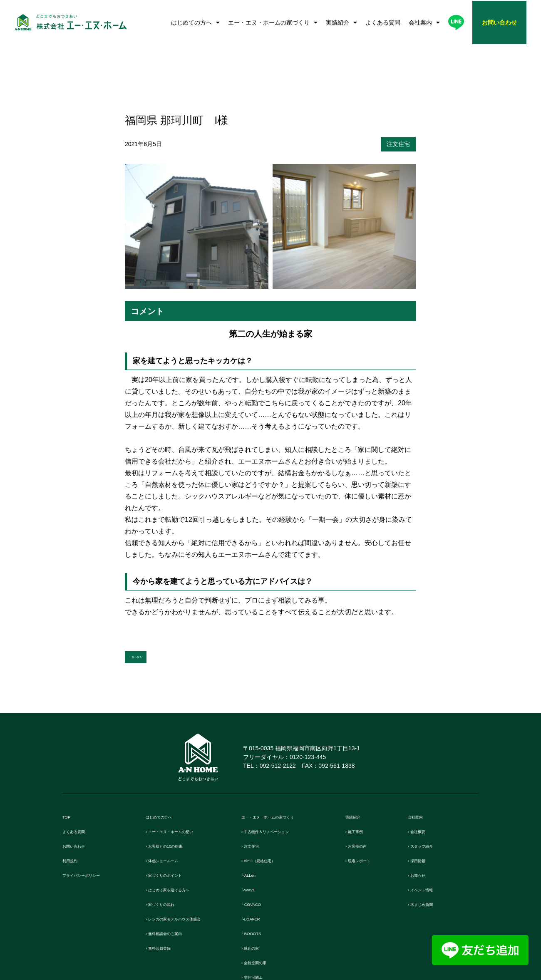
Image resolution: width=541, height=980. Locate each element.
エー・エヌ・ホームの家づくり (273, 22)
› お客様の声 (363, 781)
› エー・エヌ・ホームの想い (185, 767)
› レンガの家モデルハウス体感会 (191, 854)
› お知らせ (422, 810)
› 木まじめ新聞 (428, 840)
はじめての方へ (195, 22)
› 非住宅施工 (259, 912)
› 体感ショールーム (172, 796)
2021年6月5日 (143, 76)
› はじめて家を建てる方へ (182, 825)
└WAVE (252, 825)
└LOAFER (256, 854)
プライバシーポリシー (94, 810)
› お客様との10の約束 (176, 781)
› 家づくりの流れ (169, 840)
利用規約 (75, 796)
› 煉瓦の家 (256, 883)
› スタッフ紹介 (428, 781)
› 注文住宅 (256, 781)
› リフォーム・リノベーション (284, 927)
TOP (69, 752)
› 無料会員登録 (166, 883)
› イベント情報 (428, 825)
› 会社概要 (422, 767)
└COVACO (257, 840)
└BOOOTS (257, 869)
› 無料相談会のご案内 (176, 869)
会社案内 (424, 22)
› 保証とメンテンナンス (274, 942)
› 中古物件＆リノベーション (281, 767)
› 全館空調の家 (262, 898)
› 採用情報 (422, 796)
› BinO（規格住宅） (269, 796)
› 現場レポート (366, 796)
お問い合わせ (81, 781)
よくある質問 (383, 22)
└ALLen (253, 810)
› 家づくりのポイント (176, 810)
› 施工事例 (360, 767)
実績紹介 (341, 22)
